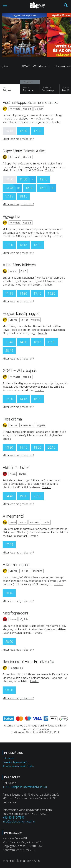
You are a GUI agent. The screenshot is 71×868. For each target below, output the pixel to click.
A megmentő (13, 516)
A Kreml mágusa (16, 565)
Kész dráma (12, 419)
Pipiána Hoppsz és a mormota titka (31, 102)
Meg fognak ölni (15, 613)
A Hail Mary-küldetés (19, 265)
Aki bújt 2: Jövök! (16, 468)
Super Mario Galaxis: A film (24, 151)
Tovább (56, 122)
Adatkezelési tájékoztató (18, 766)
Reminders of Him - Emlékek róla (28, 662)
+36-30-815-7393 (14, 818)
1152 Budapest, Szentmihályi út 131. (25, 787)
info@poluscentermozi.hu (19, 822)
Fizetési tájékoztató (15, 762)
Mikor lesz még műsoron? (18, 139)
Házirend (8, 758)
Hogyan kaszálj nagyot (21, 313)
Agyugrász (11, 216)
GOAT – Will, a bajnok (20, 371)
